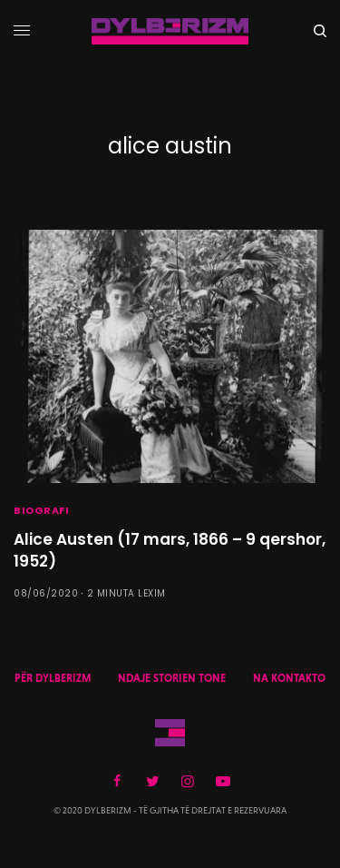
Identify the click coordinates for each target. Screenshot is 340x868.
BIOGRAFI (41, 510)
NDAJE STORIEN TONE (172, 678)
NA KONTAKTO (289, 678)
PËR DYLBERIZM (53, 678)
